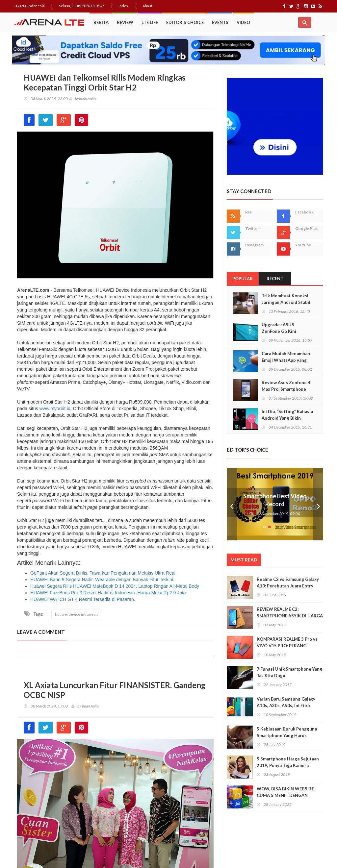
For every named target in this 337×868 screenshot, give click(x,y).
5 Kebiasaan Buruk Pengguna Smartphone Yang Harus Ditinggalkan (287, 735)
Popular (243, 279)
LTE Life (150, 22)
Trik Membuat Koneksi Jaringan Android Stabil (286, 299)
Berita (101, 22)
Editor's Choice (185, 22)
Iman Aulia (87, 99)
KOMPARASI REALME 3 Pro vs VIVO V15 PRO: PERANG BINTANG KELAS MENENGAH (287, 646)
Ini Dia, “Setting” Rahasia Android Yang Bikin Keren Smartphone (287, 418)
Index (123, 6)
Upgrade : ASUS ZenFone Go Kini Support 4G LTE (279, 331)
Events (220, 22)
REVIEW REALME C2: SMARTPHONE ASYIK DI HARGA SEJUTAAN (290, 616)
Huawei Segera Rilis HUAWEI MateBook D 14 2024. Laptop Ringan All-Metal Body (115, 586)
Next (318, 504)
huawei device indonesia (77, 614)
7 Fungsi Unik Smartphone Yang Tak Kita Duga (289, 672)
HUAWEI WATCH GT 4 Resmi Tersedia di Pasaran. (83, 599)
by (74, 99)
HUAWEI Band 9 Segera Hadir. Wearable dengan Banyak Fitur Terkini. (102, 580)
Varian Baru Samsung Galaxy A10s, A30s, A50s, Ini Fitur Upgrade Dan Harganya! (286, 706)
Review (125, 22)
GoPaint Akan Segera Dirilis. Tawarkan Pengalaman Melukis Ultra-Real (103, 573)
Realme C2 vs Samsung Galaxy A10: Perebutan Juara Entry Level (288, 586)
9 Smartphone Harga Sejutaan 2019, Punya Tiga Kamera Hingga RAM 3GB (288, 765)
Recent (275, 279)
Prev (232, 504)
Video (243, 22)
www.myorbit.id (55, 409)
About (147, 6)
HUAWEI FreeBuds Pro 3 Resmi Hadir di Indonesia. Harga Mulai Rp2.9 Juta (108, 593)
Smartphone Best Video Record (275, 500)
